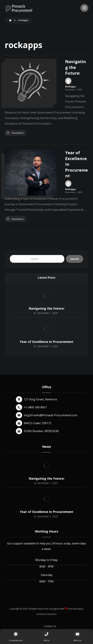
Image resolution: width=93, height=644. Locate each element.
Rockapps (71, 87)
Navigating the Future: (47, 308)
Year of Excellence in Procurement (47, 342)
